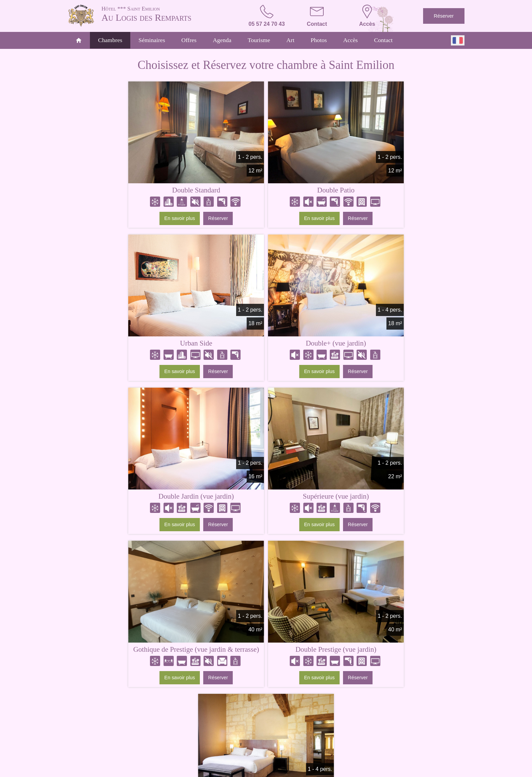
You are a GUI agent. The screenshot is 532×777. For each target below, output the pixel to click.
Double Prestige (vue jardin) (266, 498)
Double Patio (266, 191)
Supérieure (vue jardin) (396, 345)
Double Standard (136, 191)
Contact (383, 40)
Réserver (444, 16)
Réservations (368, 749)
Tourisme (259, 40)
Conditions (281, 771)
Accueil (152, 749)
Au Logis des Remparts (164, 14)
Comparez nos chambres (266, 577)
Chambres (110, 40)
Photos (319, 40)
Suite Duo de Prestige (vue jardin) (396, 498)
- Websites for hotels (322, 771)
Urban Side (396, 191)
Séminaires (152, 40)
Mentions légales (251, 771)
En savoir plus (120, 220)
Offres (189, 40)
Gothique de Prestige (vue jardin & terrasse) (136, 501)
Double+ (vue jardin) (136, 345)
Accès (350, 40)
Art (290, 40)
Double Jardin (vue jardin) (266, 345)
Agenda (222, 40)
